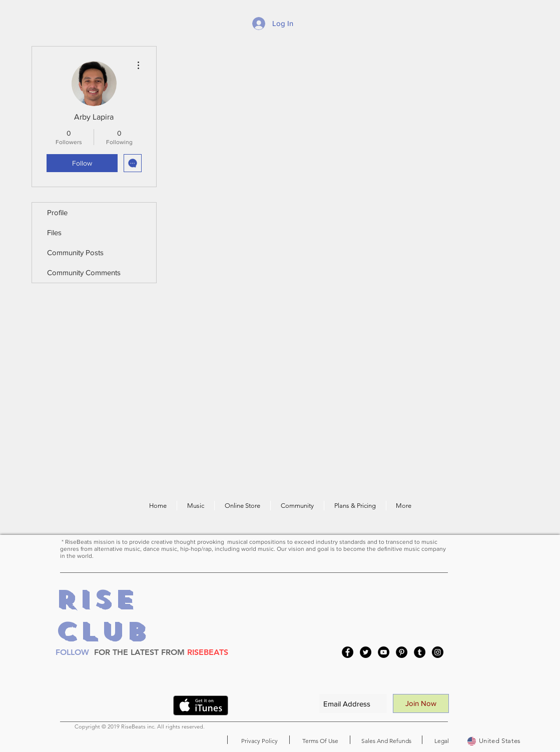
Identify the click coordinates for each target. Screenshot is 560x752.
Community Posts (75, 252)
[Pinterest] (402, 652)
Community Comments (84, 272)
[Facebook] (348, 652)
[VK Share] (146, 707)
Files (54, 232)
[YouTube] (384, 652)
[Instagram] (438, 652)
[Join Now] (421, 703)
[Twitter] (366, 652)
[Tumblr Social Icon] (420, 652)
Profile (57, 212)
